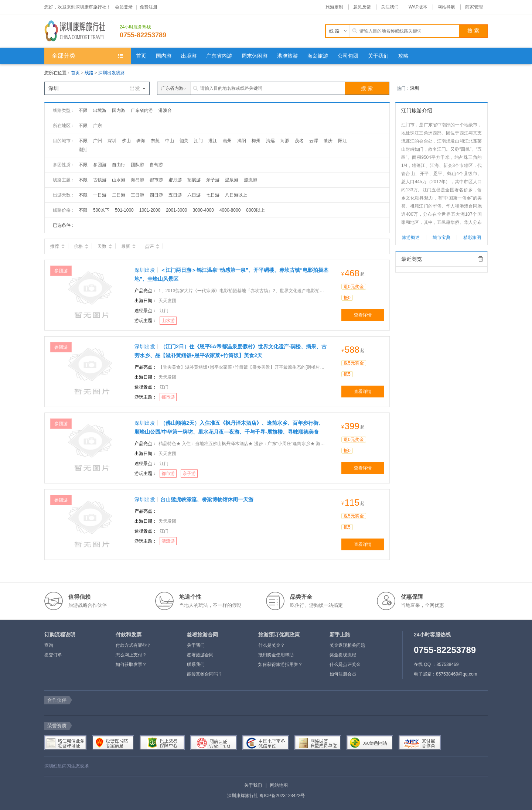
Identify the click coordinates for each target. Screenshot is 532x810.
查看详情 (363, 315)
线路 (90, 73)
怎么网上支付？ (131, 655)
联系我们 (196, 664)
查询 (49, 645)
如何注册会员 (343, 674)
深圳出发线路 (112, 73)
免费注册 (149, 7)
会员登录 (124, 7)
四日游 (156, 195)
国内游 (119, 110)
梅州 (256, 141)
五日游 (175, 195)
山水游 (119, 180)
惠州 (227, 141)
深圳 (415, 88)
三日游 (137, 195)
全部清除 (481, 259)
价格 (81, 246)
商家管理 (474, 7)
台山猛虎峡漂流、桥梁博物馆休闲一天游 (207, 499)
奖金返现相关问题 (347, 645)
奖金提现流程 (343, 655)
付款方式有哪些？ (133, 645)
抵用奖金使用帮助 (276, 655)
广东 (98, 126)
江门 (198, 141)
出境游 (100, 110)
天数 (105, 246)
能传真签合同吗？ (205, 674)
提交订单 (53, 655)
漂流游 (250, 180)
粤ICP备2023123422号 (282, 796)
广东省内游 (142, 110)
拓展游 (194, 180)
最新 (128, 246)
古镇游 (100, 180)
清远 (270, 141)
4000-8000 (230, 210)
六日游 (194, 195)
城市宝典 (441, 237)
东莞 (155, 141)
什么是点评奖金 (345, 664)
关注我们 (390, 7)
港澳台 (165, 110)
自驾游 (156, 165)
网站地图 (279, 785)
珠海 (141, 141)
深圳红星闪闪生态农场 (66, 766)
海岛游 (137, 180)
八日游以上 (236, 195)
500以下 (101, 210)
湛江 (213, 141)
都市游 (156, 180)
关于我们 (196, 645)
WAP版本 (418, 7)
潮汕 (83, 150)
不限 (83, 110)
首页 (75, 73)
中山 (170, 141)
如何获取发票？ (131, 664)
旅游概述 (411, 237)
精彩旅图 (472, 237)
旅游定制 (334, 7)
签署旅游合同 (200, 655)
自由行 (119, 165)
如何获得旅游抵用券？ (280, 664)
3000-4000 (203, 210)
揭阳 (242, 141)
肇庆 (328, 141)
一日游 (100, 195)
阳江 (342, 141)
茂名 (299, 141)
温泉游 (232, 180)
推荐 (57, 246)
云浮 (314, 141)
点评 (152, 246)
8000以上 (255, 210)
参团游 (100, 165)
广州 (98, 141)
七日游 (213, 195)
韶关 (184, 141)
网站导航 (446, 7)
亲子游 (213, 180)
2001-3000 (176, 210)
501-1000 (124, 210)
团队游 (137, 165)
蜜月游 (175, 180)
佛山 (126, 141)
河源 (285, 141)
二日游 (119, 195)
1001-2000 (150, 210)
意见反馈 (362, 7)
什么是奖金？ (272, 645)
